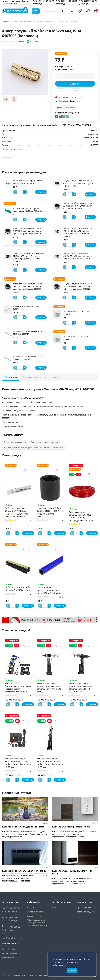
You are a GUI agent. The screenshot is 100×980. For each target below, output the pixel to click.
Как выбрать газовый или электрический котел (73, 872)
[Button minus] (15, 192)
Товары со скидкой (85, 912)
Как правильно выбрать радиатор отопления (24, 871)
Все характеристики (11, 149)
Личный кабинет (9, 949)
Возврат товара (10, 4)
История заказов (9, 953)
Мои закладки (8, 957)
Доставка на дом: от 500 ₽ (70, 97)
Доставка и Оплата (35, 912)
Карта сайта (57, 908)
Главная (5, 21)
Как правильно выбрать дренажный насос (23, 827)
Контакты (31, 908)
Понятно (72, 971)
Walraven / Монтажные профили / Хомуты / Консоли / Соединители (34, 447)
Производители (84, 908)
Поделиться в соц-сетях (67, 113)
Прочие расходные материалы (44, 442)
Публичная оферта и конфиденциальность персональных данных (37, 923)
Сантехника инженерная (22, 21)
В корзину (75, 84)
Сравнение (75, 90)
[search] (62, 11)
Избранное (61, 90)
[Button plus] (25, 192)
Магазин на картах (66, 108)
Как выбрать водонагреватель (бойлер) (72, 827)
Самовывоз (64, 101)
